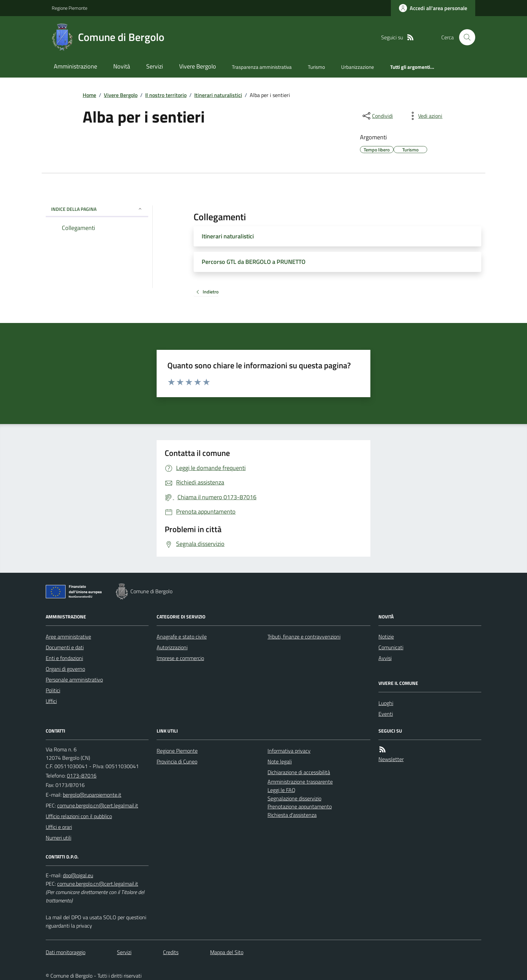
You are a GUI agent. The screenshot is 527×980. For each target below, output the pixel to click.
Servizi (155, 66)
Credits (171, 952)
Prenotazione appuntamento (300, 806)
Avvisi (385, 658)
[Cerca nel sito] (464, 37)
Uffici (51, 701)
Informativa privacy (289, 751)
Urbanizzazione (358, 67)
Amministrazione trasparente (300, 782)
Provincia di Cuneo (177, 761)
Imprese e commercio (180, 658)
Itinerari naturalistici (218, 95)
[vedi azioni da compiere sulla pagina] (425, 116)
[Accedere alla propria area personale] (433, 8)
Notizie (386, 637)
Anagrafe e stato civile (182, 637)
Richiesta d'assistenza (292, 815)
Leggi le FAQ (281, 790)
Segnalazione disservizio (294, 798)
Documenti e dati (65, 647)
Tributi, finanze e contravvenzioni (304, 637)
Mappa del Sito (227, 952)
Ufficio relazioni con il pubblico (79, 816)
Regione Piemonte (70, 8)
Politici (53, 690)
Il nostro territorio (166, 95)
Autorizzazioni (172, 647)
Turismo (316, 67)
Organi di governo (65, 669)
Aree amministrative (68, 637)
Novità (122, 66)
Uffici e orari (59, 827)
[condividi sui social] (377, 116)
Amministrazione (75, 66)
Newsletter (391, 759)
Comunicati (391, 647)
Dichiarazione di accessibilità (299, 772)
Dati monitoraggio (66, 952)
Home (89, 95)
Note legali (280, 761)
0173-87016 (82, 776)
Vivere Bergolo (198, 66)
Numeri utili (58, 838)
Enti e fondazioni (64, 658)
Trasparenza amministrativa (262, 67)
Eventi (386, 714)
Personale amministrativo (74, 680)
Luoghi (386, 703)
